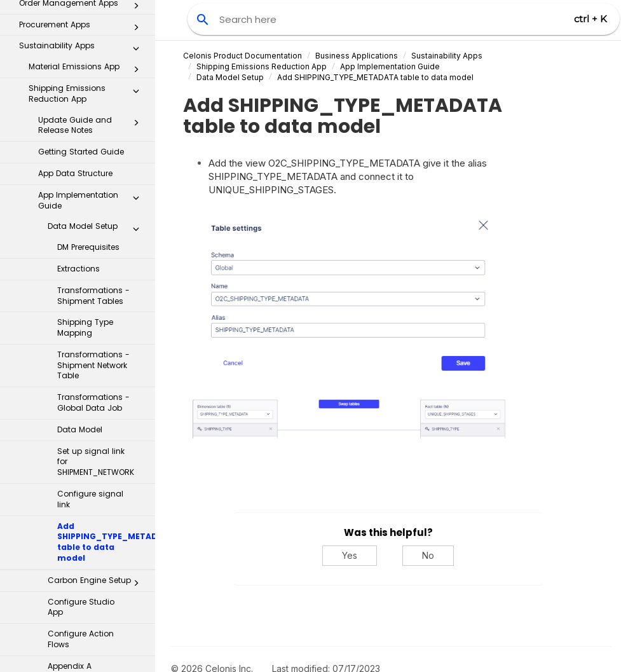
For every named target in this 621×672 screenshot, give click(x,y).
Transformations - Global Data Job (93, 179)
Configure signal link (90, 275)
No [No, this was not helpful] (428, 555)
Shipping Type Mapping (85, 104)
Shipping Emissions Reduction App (262, 66)
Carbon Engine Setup (97, 359)
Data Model (80, 206)
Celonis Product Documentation (242, 56)
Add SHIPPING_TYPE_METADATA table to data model (106, 318)
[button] (136, 362)
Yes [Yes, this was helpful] (350, 555)
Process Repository (78, 569)
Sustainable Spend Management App (87, 513)
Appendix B (70, 464)
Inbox (83, 544)
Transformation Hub (78, 595)
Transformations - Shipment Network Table (93, 141)
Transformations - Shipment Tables (93, 72)
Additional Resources (78, 649)
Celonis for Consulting (78, 622)
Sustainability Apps (447, 56)
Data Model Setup (230, 77)
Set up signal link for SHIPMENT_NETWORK (96, 238)
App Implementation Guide (390, 66)
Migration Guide (79, 485)
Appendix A (70, 442)
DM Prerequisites (88, 23)
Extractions (78, 45)
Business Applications (357, 56)
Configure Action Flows (81, 415)
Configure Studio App (81, 383)
